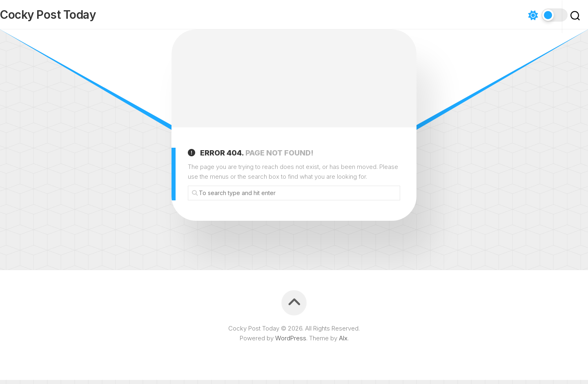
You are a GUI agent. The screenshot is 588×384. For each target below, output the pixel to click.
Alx (343, 342)
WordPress (291, 342)
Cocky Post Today (64, 17)
